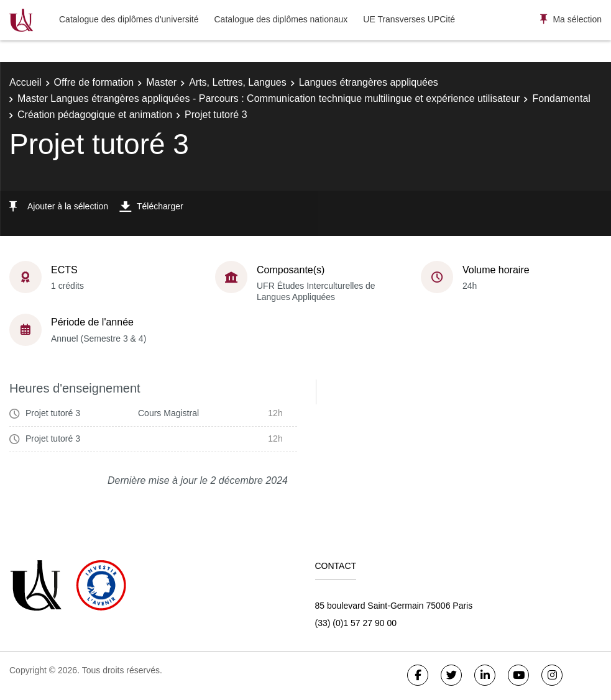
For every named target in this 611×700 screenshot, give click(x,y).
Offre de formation (94, 82)
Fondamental (561, 98)
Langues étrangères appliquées (369, 82)
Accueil (25, 82)
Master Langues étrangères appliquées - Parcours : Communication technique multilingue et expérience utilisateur (269, 98)
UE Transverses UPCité (409, 19)
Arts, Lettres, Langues (238, 82)
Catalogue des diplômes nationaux (281, 19)
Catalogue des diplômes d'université (129, 19)
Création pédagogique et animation (95, 115)
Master (161, 82)
